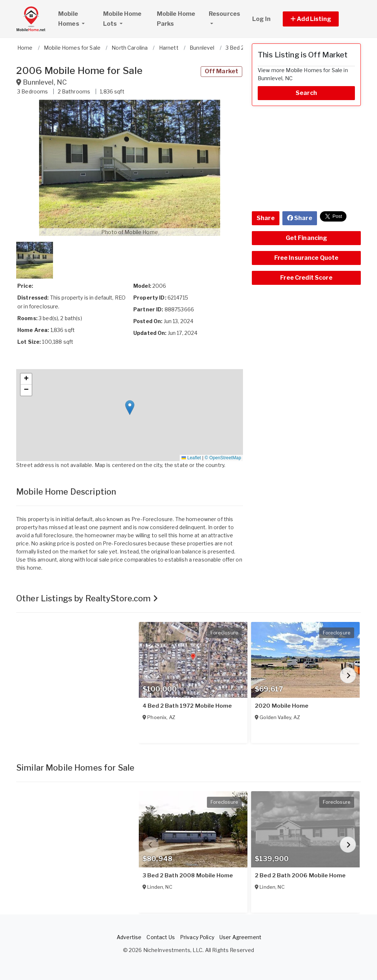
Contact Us (161, 937)
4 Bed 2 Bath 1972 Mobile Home (187, 706)
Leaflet (191, 458)
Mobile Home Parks (176, 19)
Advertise (129, 937)
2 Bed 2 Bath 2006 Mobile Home (300, 875)
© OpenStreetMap (223, 458)
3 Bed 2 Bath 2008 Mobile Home (188, 875)
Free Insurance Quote (306, 258)
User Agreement (240, 937)
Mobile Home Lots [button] (122, 19)
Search (306, 93)
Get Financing (306, 238)
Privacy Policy (197, 937)
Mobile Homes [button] (77, 19)
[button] (319, 19)
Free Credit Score (306, 278)
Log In (261, 19)
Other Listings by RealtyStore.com (87, 598)
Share (266, 218)
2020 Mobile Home (281, 706)
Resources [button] (224, 14)
